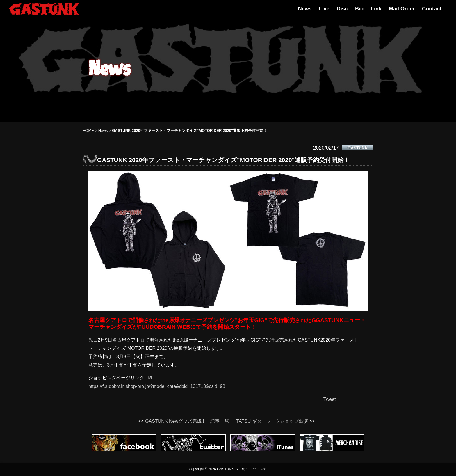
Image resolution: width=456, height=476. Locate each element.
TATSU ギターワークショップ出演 (272, 421)
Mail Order (402, 9)
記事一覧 (220, 421)
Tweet (330, 399)
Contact (432, 9)
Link (376, 9)
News (305, 9)
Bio (359, 9)
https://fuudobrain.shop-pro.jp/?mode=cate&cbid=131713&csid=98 (157, 386)
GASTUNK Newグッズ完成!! (175, 421)
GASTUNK (358, 148)
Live (324, 9)
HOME (88, 130)
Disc (342, 9)
